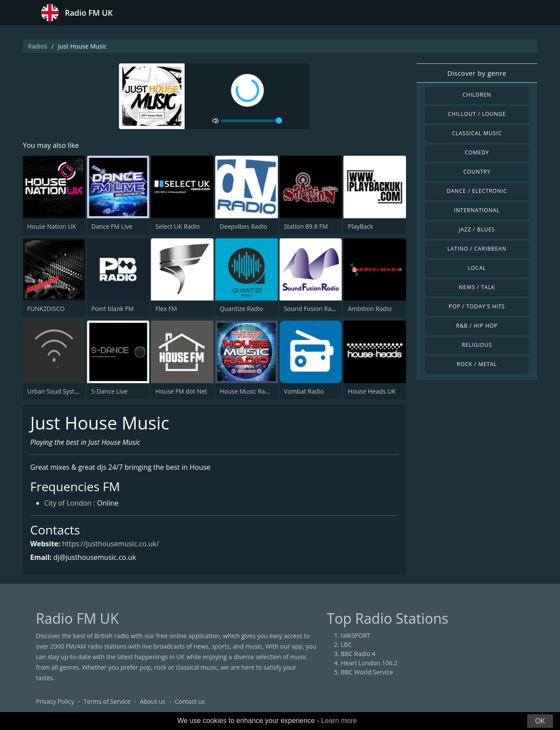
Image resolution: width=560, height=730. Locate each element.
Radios (38, 46)
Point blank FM (113, 309)
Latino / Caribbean (477, 249)
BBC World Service (367, 672)
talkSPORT (355, 635)
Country (477, 172)
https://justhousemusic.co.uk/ (110, 544)
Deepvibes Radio (243, 226)
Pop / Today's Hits (477, 306)
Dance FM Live (112, 226)
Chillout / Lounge (477, 114)
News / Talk (477, 287)
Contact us (190, 701)
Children (477, 95)
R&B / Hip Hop (477, 326)
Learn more (339, 721)
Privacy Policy (55, 701)
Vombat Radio (304, 391)
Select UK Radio (178, 226)
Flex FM (166, 309)
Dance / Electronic (477, 191)
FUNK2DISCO (46, 309)
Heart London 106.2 (369, 663)
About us (153, 701)
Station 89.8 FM (306, 226)
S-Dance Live (110, 391)
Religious (477, 345)
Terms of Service (107, 701)
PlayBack (360, 226)
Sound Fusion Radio (312, 309)
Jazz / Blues (477, 229)
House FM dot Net (181, 391)
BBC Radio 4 (358, 654)
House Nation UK (52, 226)
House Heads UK (372, 391)
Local (477, 268)
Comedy (477, 152)
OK (540, 721)
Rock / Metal (477, 364)
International (477, 210)
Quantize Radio (241, 309)
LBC (346, 644)
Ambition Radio (370, 309)
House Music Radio (247, 391)
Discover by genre (477, 73)
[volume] (252, 121)
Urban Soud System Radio (64, 391)
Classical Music (477, 133)
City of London (68, 503)
